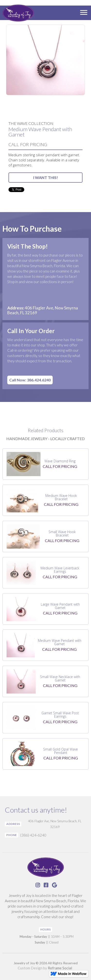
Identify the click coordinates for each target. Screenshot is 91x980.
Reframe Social (60, 968)
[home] (17, 14)
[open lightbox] (45, 60)
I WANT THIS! (46, 177)
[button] (84, 13)
